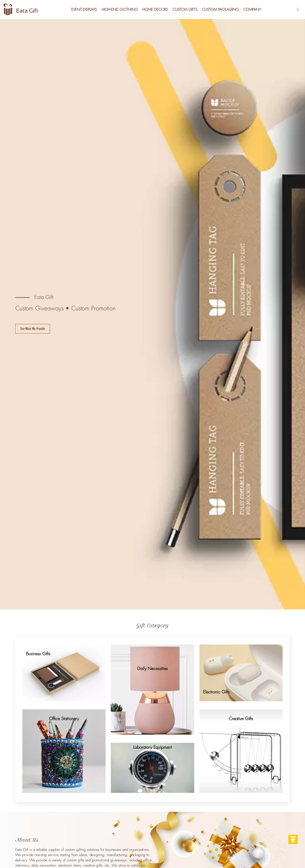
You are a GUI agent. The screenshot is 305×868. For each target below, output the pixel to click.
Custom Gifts (185, 10)
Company (252, 10)
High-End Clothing (119, 10)
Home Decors (155, 10)
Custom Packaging (220, 10)
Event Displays (84, 10)
